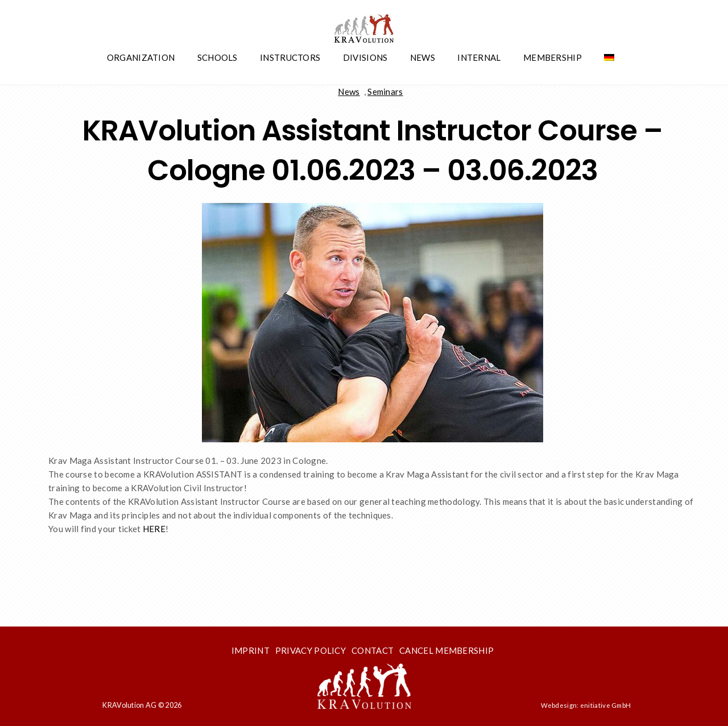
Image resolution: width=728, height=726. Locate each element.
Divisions (365, 57)
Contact (373, 650)
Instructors (290, 57)
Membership (553, 57)
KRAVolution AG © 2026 (142, 705)
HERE (154, 529)
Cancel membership (446, 650)
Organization (141, 57)
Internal (479, 57)
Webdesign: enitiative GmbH (586, 705)
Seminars (385, 92)
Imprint (251, 650)
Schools (218, 57)
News (423, 57)
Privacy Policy (311, 650)
